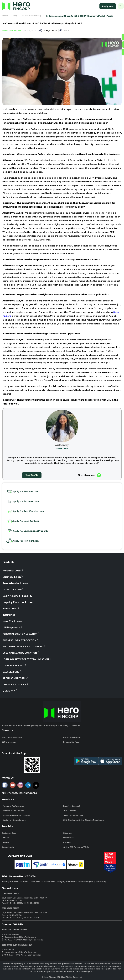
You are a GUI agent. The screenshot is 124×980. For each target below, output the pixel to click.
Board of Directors (72, 737)
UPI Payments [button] (13, 627)
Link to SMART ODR (73, 815)
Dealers (5, 842)
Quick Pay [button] (10, 691)
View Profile (32, 475)
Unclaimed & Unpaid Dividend (16, 815)
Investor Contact (72, 806)
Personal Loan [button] (13, 571)
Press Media (70, 811)
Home (5, 16)
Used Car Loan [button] (13, 590)
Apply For (23, 491)
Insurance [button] (10, 615)
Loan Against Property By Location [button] (27, 659)
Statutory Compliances (14, 820)
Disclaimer (68, 838)
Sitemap (67, 833)
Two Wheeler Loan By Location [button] (24, 646)
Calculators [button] (12, 672)
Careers (67, 842)
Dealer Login (8, 847)
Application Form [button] (15, 678)
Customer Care (9, 833)
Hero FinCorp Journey (12, 737)
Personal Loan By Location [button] (21, 634)
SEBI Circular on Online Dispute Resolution (83, 820)
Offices (5, 838)
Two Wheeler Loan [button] (16, 583)
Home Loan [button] (11, 608)
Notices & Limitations (13, 811)
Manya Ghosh (50, 31)
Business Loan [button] (13, 577)
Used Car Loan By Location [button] (21, 653)
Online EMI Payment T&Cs (76, 847)
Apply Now (108, 6)
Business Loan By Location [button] (21, 640)
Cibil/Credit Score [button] (16, 684)
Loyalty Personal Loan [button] (18, 602)
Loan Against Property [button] (19, 596)
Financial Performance (13, 806)
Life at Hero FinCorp (32, 16)
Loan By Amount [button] (15, 665)
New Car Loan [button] (13, 621)
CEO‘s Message (9, 742)
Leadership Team (72, 742)
